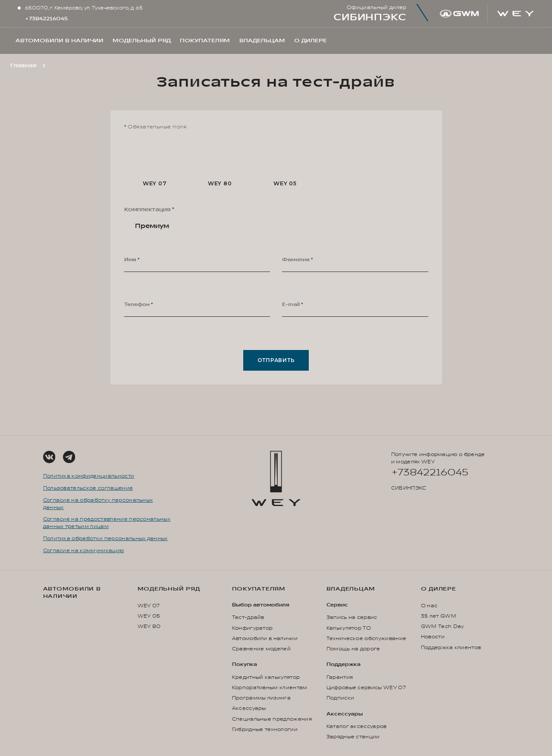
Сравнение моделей (261, 649)
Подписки (340, 698)
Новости (433, 637)
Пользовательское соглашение (88, 488)
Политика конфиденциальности (89, 476)
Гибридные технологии (265, 729)
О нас (429, 606)
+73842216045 (46, 19)
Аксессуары (249, 708)
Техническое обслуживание (367, 639)
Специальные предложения (272, 719)
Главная (23, 66)
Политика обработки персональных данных (105, 539)
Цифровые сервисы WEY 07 (366, 688)
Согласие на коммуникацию (84, 551)
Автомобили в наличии (72, 592)
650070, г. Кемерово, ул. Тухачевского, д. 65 (84, 8)
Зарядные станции (353, 737)
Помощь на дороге (353, 649)
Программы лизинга (261, 698)
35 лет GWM (439, 616)
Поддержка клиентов (451, 648)
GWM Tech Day (442, 626)
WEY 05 (149, 616)
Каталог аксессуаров (357, 726)
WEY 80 (149, 626)
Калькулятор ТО (349, 628)
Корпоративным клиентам (270, 688)
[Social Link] (49, 457)
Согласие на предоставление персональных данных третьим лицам (107, 523)
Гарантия (340, 677)
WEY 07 (149, 606)
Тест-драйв (248, 617)
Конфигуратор (252, 628)
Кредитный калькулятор (266, 677)
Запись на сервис (352, 617)
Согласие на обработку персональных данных (98, 504)
